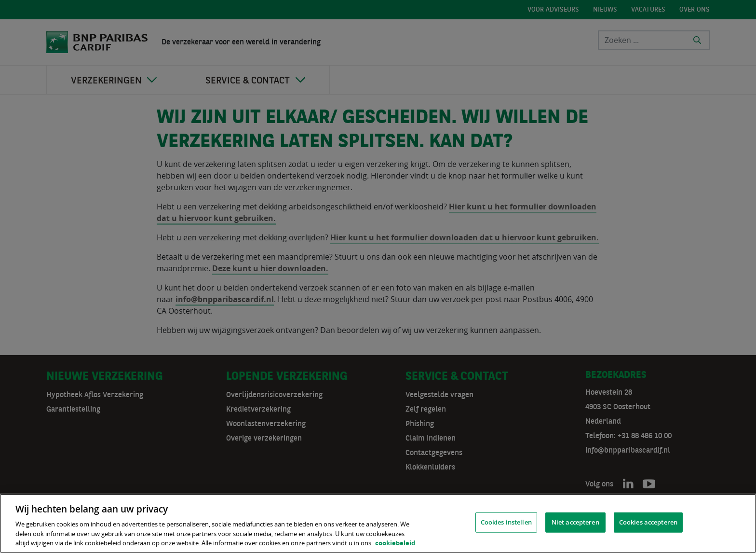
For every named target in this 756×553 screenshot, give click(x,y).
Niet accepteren (575, 522)
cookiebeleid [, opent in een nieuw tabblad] (395, 543)
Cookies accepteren (648, 522)
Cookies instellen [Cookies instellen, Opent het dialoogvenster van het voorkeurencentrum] (506, 522)
